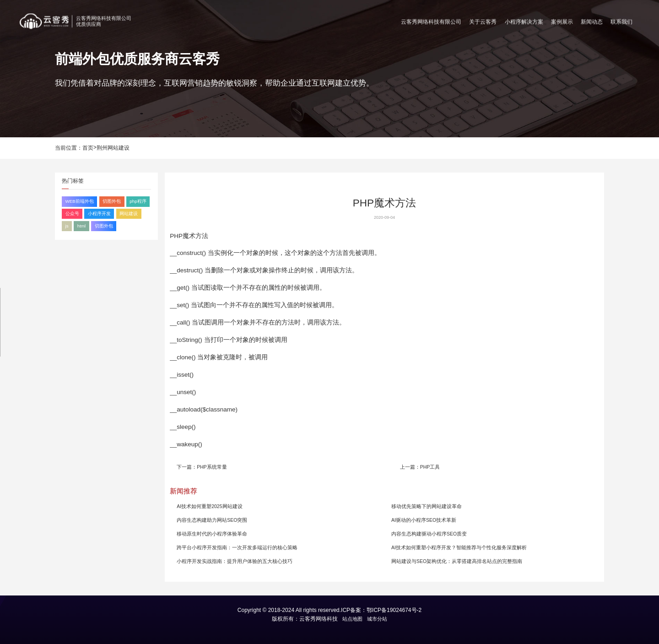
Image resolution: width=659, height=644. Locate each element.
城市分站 (377, 619)
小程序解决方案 (524, 20)
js (67, 226)
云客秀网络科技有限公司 (431, 20)
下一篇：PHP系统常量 (202, 467)
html (81, 226)
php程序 (138, 201)
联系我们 (621, 20)
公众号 (72, 214)
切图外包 (112, 201)
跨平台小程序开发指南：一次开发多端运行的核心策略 (237, 547)
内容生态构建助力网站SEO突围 (212, 520)
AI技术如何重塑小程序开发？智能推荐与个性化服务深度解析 (459, 547)
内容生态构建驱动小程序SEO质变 (429, 534)
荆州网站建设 (113, 148)
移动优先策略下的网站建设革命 (427, 506)
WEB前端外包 (80, 201)
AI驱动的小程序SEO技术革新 (424, 520)
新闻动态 (592, 20)
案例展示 (562, 20)
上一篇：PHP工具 (420, 467)
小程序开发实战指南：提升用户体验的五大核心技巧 (235, 561)
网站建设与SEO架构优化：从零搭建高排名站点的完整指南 (457, 561)
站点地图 (352, 619)
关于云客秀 (483, 20)
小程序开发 (99, 214)
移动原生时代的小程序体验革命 (212, 534)
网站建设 (129, 214)
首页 (88, 148)
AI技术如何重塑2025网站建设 (209, 506)
